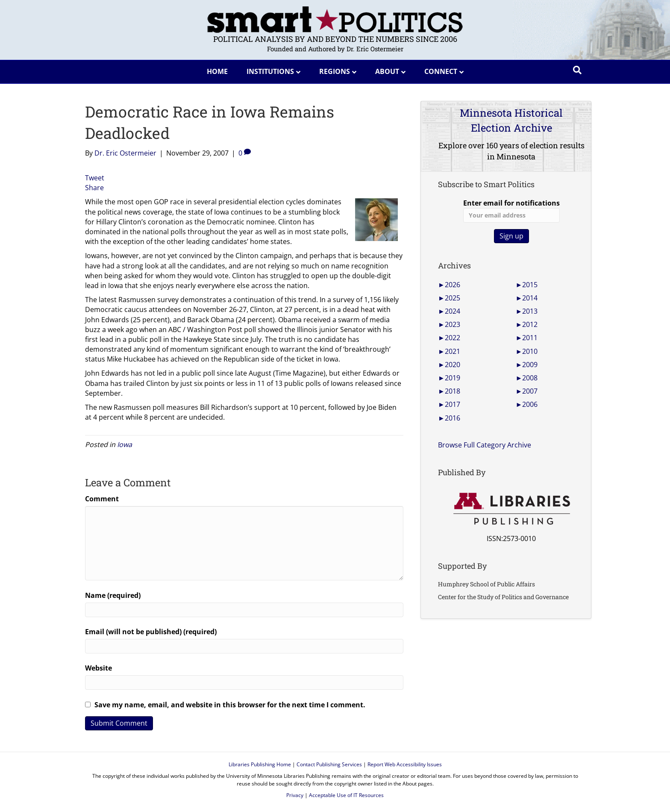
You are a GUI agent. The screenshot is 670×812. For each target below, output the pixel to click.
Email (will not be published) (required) (151, 632)
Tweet (95, 178)
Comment (102, 499)
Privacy (295, 795)
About (387, 71)
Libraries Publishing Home (260, 764)
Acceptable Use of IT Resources (346, 795)
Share (94, 188)
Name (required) (113, 595)
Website (98, 668)
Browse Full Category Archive (485, 445)
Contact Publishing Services (329, 764)
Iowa (125, 444)
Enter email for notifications (511, 210)
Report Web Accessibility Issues (405, 764)
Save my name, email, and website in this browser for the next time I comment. (230, 705)
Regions (335, 71)
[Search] (577, 70)
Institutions (270, 71)
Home (217, 71)
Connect (441, 71)
